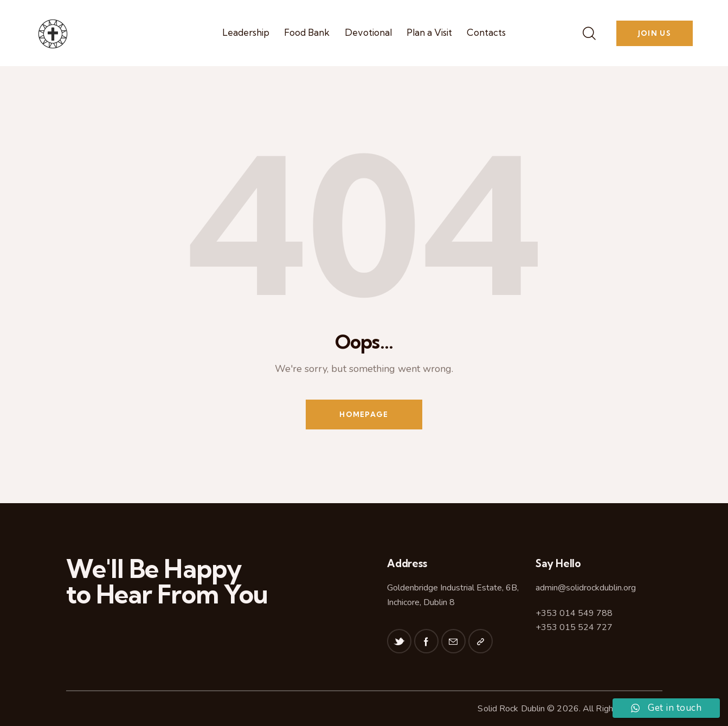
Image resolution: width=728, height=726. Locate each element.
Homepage (364, 414)
